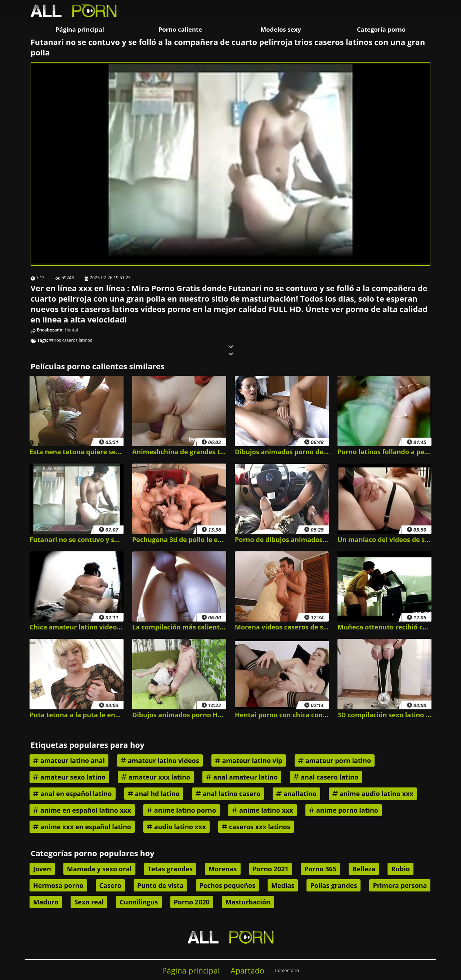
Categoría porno (381, 29)
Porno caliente (180, 29)
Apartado (247, 970)
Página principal (80, 29)
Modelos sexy (281, 29)
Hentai (71, 330)
